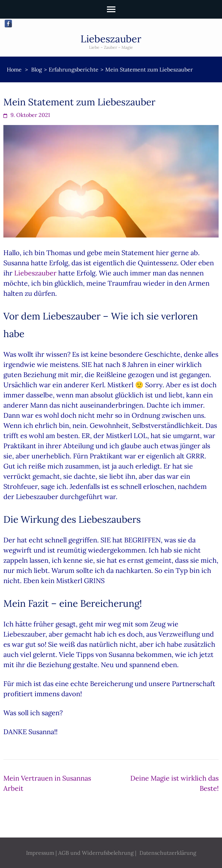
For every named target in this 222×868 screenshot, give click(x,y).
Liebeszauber (111, 39)
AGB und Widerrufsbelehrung (96, 853)
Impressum (40, 853)
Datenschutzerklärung (168, 853)
